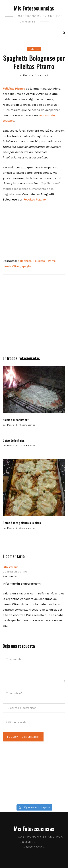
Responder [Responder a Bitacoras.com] (10, 576)
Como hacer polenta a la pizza (22, 523)
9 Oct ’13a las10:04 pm (15, 572)
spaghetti (28, 266)
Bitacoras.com (10, 567)
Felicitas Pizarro (35, 200)
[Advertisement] (34, 317)
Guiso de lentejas (14, 440)
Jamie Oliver (11, 266)
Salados (34, 49)
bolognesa (25, 261)
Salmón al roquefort (16, 420)
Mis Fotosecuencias (34, 8)
